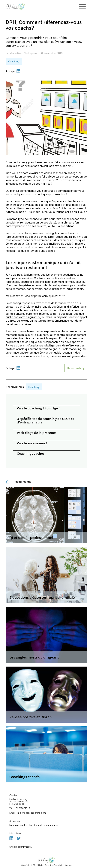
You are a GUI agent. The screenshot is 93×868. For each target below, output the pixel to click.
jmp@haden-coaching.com (31, 813)
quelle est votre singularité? (23, 317)
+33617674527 (22, 808)
